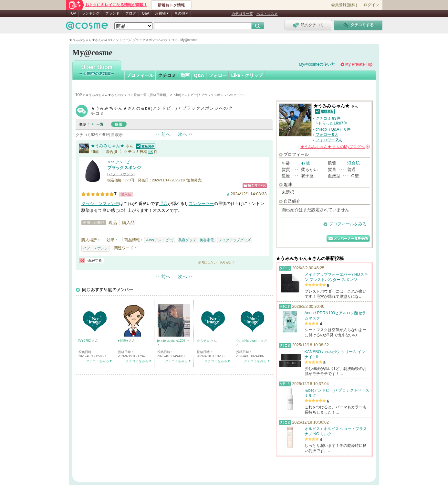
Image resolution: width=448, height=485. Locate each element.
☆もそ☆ (204, 341)
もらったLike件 (333, 123)
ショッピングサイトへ (255, 186)
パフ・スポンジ (121, 174)
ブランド (112, 13)
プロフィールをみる (348, 224)
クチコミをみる (98, 361)
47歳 (305, 163)
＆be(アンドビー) (121, 162)
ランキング (91, 13)
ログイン (371, 5)
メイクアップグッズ (235, 240)
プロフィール (140, 75)
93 (151, 152)
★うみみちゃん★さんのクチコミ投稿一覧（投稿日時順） (127, 95)
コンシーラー (201, 204)
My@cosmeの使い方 (317, 64)
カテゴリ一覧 (242, 14)
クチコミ (167, 75)
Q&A (146, 13)
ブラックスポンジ (124, 168)
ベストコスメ (267, 14)
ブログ (131, 13)
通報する (91, 260)
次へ (182, 134)
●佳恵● (124, 341)
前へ (166, 134)
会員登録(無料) (344, 5)
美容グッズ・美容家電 (196, 240)
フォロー (218, 75)
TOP (73, 13)
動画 (185, 75)
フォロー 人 (327, 135)
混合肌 (354, 163)
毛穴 (163, 204)
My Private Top (359, 64)
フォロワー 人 (329, 140)
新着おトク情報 (171, 5)
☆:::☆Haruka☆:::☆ (250, 341)
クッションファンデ (100, 204)
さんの (335, 147)
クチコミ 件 (328, 118)
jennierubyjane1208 (172, 341)
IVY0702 (85, 341)
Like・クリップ (247, 75)
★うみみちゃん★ (108, 146)
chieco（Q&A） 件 (333, 129)
